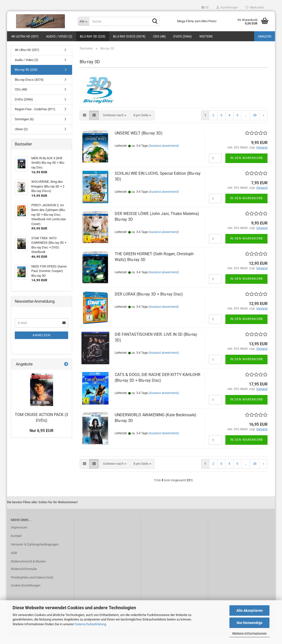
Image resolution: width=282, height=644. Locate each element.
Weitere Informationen (249, 633)
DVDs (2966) (183, 36)
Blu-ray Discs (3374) (129, 36)
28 (255, 123)
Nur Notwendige (250, 623)
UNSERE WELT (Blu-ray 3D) (139, 141)
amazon (265, 36)
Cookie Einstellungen (26, 593)
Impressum (19, 535)
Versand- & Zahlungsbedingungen (35, 552)
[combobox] (115, 123)
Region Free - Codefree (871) (35, 117)
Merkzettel (255, 7)
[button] (205, 7)
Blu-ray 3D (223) (93, 36)
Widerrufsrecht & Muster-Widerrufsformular (29, 573)
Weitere (206, 36)
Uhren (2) (21, 137)
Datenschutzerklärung (90, 624)
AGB (14, 560)
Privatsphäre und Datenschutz (32, 585)
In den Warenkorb (246, 165)
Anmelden (42, 343)
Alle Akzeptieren (250, 610)
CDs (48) (159, 36)
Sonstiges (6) (24, 127)
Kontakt (16, 543)
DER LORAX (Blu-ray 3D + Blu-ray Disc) (149, 302)
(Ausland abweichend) (164, 153)
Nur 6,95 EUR (41, 438)
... (246, 123)
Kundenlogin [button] (227, 7)
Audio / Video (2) (59, 36)
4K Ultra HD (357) (25, 36)
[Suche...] (83, 21)
